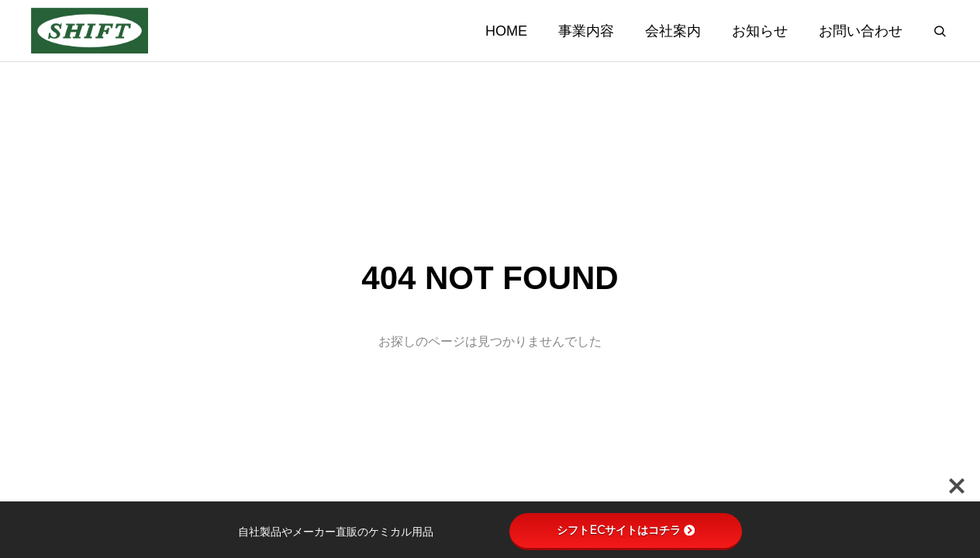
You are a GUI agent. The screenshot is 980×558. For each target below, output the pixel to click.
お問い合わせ (861, 31)
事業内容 (586, 31)
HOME (506, 31)
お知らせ (760, 31)
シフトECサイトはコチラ (626, 530)
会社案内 (673, 31)
